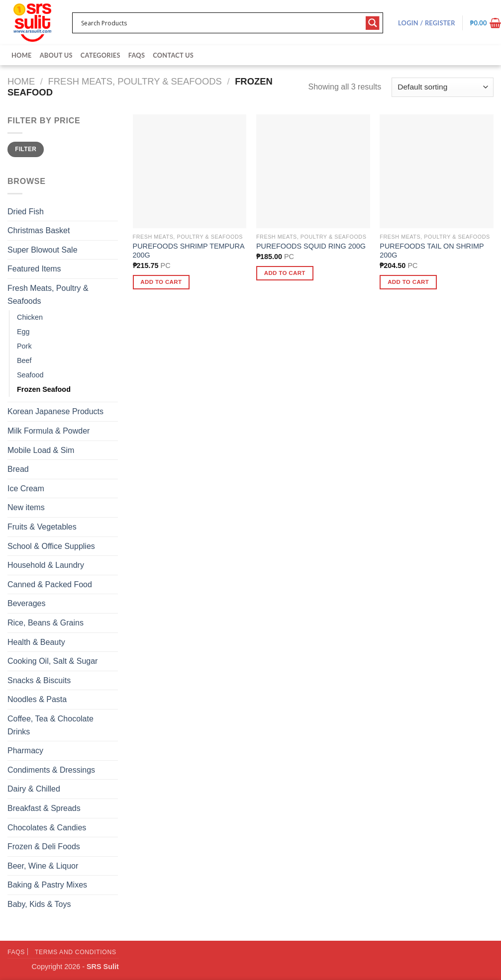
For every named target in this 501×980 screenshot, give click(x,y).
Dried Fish (26, 212)
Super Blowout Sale (43, 250)
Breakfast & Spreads (44, 808)
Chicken (30, 317)
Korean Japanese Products (55, 411)
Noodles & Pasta (37, 699)
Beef (24, 360)
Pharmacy (25, 751)
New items (26, 507)
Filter (26, 149)
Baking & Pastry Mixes (47, 885)
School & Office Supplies (51, 546)
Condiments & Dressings (51, 770)
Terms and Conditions (76, 952)
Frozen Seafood (44, 389)
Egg (23, 332)
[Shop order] (443, 87)
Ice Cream (26, 489)
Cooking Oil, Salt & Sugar (52, 661)
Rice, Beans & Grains (46, 623)
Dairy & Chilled (34, 789)
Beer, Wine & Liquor (43, 866)
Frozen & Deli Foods (44, 846)
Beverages (27, 603)
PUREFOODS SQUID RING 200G (311, 246)
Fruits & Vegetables (42, 527)
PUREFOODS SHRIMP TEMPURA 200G (189, 251)
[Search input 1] (221, 23)
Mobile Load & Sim (41, 450)
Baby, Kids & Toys (39, 904)
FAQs (137, 55)
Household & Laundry (46, 565)
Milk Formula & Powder (49, 431)
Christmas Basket (39, 230)
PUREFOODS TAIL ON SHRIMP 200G (432, 251)
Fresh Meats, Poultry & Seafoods (135, 81)
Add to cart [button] (161, 282)
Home (22, 55)
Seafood (30, 375)
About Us (56, 55)
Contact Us (173, 55)
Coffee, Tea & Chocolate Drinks (50, 725)
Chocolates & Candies (47, 828)
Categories (100, 55)
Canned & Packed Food (50, 584)
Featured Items (34, 269)
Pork (24, 346)
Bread (18, 469)
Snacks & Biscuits (39, 680)
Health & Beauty (36, 642)
